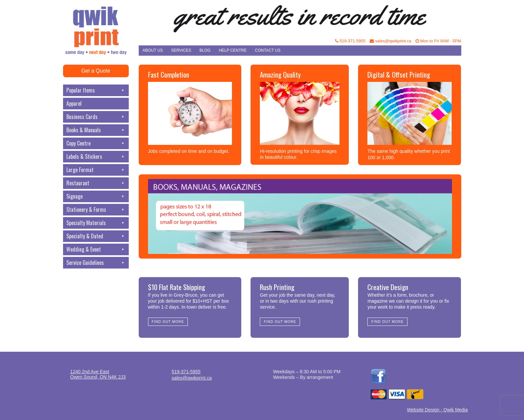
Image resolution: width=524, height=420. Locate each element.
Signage (96, 196)
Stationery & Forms (96, 210)
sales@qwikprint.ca (390, 41)
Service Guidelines (96, 263)
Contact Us (268, 50)
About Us (153, 50)
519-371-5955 (350, 41)
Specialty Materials (96, 223)
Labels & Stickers (96, 157)
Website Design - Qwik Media (437, 410)
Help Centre (233, 50)
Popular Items (96, 90)
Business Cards (96, 117)
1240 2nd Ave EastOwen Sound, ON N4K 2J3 (98, 374)
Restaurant (96, 183)
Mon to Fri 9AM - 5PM (438, 41)
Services (181, 50)
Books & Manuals (96, 130)
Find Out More (168, 322)
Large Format (96, 170)
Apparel (74, 103)
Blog (205, 50)
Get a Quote (96, 71)
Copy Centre (96, 143)
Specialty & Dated (96, 236)
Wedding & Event (96, 249)
